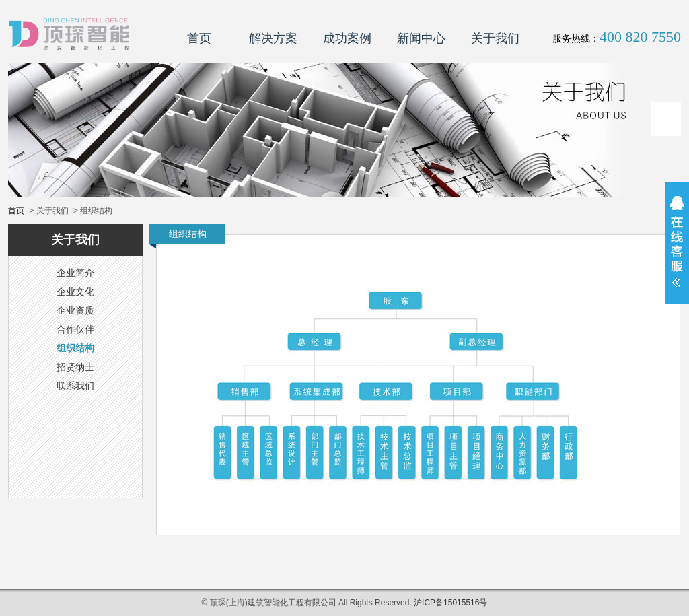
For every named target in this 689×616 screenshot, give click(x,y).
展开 (677, 250)
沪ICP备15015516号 (450, 603)
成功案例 (347, 38)
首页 (199, 38)
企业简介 (75, 273)
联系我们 (75, 386)
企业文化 (75, 292)
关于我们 (495, 38)
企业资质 (75, 310)
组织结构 (75, 348)
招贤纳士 (75, 367)
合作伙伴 (75, 329)
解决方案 (273, 38)
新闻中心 (421, 38)
